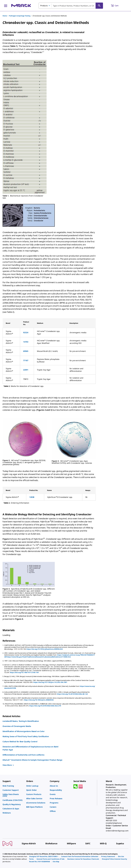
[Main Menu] (6, 6)
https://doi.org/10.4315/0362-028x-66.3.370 (45, 706)
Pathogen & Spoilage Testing (20, 16)
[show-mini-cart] (117, 6)
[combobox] (71, 6)
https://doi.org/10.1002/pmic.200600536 (39, 700)
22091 (26, 370)
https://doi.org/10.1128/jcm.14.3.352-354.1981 (50, 682)
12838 (32, 497)
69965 (26, 351)
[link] (13, 786)
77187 (26, 360)
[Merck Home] (21, 6)
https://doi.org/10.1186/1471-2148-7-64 (24, 672)
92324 (26, 332)
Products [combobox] (44, 6)
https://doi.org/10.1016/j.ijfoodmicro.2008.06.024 (44, 649)
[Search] (99, 6)
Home (5, 16)
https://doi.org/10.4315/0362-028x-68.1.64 (72, 694)
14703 (26, 342)
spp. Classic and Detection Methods (50, 16)
